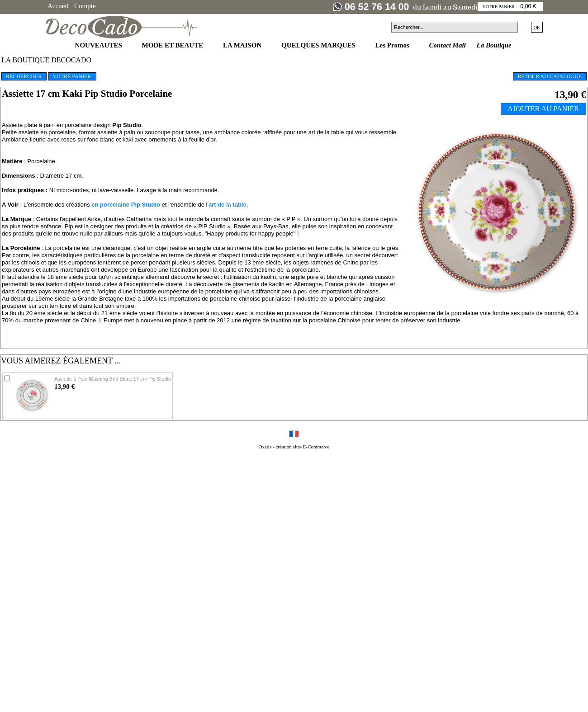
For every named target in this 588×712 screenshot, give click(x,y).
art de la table (228, 205)
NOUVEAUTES (100, 45)
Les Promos (393, 45)
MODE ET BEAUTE (173, 45)
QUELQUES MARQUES (319, 45)
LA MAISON (243, 45)
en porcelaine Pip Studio (126, 205)
